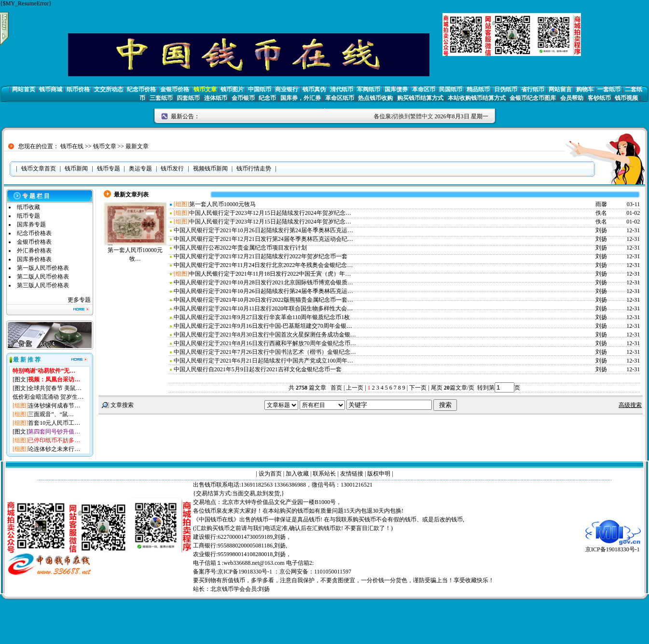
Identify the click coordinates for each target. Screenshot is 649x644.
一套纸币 (609, 89)
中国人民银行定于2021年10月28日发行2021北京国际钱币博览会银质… (263, 282)
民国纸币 (451, 89)
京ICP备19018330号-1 (613, 546)
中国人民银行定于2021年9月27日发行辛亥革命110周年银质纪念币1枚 (262, 317)
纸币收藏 (28, 207)
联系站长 (324, 474)
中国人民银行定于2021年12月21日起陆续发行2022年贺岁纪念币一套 (261, 256)
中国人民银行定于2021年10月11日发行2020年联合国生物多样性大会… (263, 308)
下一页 (418, 388)
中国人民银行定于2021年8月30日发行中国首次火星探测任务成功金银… (265, 335)
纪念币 (267, 98)
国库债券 (396, 89)
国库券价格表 (34, 259)
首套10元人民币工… (54, 423)
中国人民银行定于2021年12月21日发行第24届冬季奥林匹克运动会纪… (263, 239)
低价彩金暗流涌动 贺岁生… (48, 397)
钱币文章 (205, 89)
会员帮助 (572, 98)
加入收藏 (297, 474)
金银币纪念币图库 (533, 98)
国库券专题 (31, 224)
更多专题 (79, 300)
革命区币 (424, 89)
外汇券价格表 (34, 251)
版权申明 (379, 474)
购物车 (585, 89)
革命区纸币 (340, 98)
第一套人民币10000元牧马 (222, 204)
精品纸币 (478, 89)
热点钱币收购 (375, 98)
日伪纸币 (506, 89)
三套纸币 (161, 98)
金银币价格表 (34, 242)
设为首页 (270, 474)
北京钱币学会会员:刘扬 (240, 589)
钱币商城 (51, 89)
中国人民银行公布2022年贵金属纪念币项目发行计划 (240, 248)
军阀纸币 (369, 89)
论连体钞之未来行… (54, 449)
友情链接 (352, 474)
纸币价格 (78, 89)
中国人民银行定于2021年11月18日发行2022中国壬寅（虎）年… (270, 274)
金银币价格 (175, 89)
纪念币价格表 (34, 233)
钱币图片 (232, 89)
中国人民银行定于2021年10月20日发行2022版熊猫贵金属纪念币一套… (263, 300)
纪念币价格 (141, 89)
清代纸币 (342, 89)
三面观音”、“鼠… (51, 414)
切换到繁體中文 (413, 116)
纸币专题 (28, 216)
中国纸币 (260, 89)
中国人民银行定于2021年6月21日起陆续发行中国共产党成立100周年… (263, 361)
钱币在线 (72, 146)
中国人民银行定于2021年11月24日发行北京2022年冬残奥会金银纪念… (263, 265)
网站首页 (24, 89)
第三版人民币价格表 (43, 285)
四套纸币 (188, 98)
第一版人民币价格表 (43, 268)
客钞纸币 (599, 98)
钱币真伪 (314, 89)
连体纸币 (216, 98)
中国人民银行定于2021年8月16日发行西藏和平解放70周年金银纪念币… (265, 343)
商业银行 (287, 89)
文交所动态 (109, 89)
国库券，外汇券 (301, 98)
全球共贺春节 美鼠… (55, 388)
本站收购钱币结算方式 (477, 98)
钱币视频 (626, 98)
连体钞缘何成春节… (54, 406)
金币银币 (243, 98)
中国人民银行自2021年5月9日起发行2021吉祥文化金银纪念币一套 (258, 369)
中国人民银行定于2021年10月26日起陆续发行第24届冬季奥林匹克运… (263, 230)
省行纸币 (533, 89)
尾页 (436, 388)
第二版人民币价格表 (43, 277)
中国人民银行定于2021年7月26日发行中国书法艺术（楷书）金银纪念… (265, 352)
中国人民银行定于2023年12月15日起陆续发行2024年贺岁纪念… (270, 213)
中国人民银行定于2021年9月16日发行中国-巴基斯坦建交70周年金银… (263, 326)
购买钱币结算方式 (420, 98)
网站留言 (560, 89)
